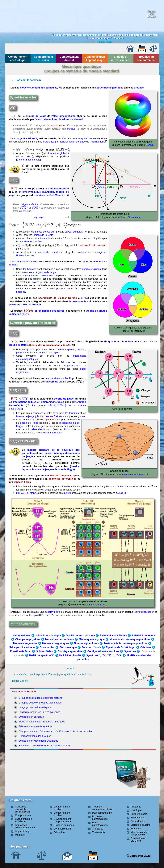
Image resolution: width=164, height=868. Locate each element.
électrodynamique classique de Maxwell (60, 119)
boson (151, 612)
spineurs (42, 238)
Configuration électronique (103, 651)
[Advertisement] (33, 772)
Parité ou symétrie (42, 655)
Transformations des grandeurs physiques (42, 722)
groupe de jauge (36, 116)
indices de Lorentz (43, 235)
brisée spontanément (48, 420)
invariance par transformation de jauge (64, 142)
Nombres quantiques (86, 643)
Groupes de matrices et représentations (40, 698)
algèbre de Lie (30, 204)
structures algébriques (110, 88)
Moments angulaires (25, 643)
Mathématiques (21, 635)
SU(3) (123, 493)
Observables (47, 647)
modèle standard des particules (39, 88)
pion (19, 353)
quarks (86, 269)
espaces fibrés (22, 482)
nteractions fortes (27, 262)
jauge (30, 456)
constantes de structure (94, 245)
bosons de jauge (25, 416)
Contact (151, 680)
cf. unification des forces (50, 311)
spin (35, 615)
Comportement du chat (69, 58)
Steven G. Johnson (130, 217)
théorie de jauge (64, 399)
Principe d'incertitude (22, 647)
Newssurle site (151, 14)
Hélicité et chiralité (70, 655)
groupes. (139, 88)
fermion (143, 612)
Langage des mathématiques (35, 707)
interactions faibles (25, 402)
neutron (81, 349)
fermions (74, 413)
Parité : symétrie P (23, 624)
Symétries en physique (31, 717)
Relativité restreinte (143, 635)
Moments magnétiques (56, 643)
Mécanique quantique (48, 635)
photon (40, 416)
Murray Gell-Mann (26, 493)
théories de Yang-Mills (58, 475)
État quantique (68, 647)
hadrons (32, 269)
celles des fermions (51, 433)
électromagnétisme (64, 116)
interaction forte (59, 189)
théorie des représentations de (52, 345)
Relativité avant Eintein (113, 635)
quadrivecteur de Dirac (31, 241)
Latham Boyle (99, 605)
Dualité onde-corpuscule (80, 635)
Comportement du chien (44, 58)
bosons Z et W (53, 416)
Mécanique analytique (92, 639)
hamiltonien (97, 142)
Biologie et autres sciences (121, 58)
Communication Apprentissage (95, 58)
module (71, 129)
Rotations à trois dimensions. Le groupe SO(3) (44, 746)
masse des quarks (49, 252)
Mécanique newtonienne (60, 639)
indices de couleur (44, 232)
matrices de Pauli (60, 378)
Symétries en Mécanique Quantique (38, 741)
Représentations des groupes (35, 736)
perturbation (74, 366)
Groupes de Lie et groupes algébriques (40, 703)
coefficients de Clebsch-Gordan (58, 298)
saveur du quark (74, 232)
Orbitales (146, 647)
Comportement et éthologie (18, 58)
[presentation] (14, 116)
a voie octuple (78, 301)
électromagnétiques (52, 402)
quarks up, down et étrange (25, 304)
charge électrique (26, 138)
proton (72, 349)
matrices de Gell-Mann (48, 195)
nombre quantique (82, 138)
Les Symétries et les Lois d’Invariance (40, 712)
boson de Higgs (29, 423)
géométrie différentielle (62, 479)
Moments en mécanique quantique (130, 639)
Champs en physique (28, 639)
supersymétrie (53, 612)
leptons (129, 341)
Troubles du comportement (146, 58)
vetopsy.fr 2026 (139, 856)
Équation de (121, 647)
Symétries (130, 651)
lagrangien (39, 217)
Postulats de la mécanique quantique (126, 643)
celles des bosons (41, 429)
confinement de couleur (34, 276)
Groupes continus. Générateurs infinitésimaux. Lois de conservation (56, 731)
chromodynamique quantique (36, 192)
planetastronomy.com (135, 474)
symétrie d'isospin (49, 353)
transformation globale (55, 153)
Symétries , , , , (104, 655)
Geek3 (149, 145)
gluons (97, 269)
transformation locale (29, 160)
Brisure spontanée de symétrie (36, 726)
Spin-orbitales (44, 651)
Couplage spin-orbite (70, 651)
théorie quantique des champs (62, 453)
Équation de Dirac (21, 651)
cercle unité (58, 126)
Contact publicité (124, 768)
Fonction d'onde (91, 647)
